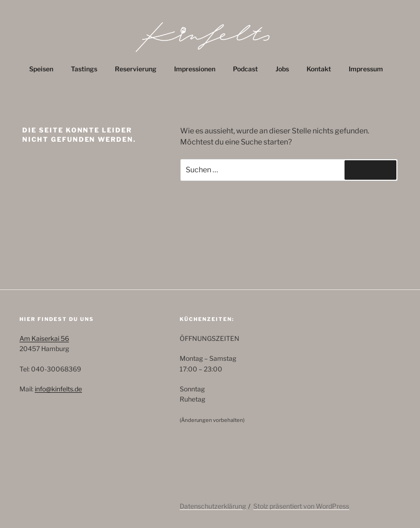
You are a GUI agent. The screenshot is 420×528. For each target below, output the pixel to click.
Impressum (366, 69)
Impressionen (195, 69)
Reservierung (136, 69)
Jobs (282, 69)
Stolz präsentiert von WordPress (301, 506)
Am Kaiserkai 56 (44, 338)
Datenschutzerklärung (213, 506)
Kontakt (319, 69)
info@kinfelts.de (58, 389)
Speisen (41, 69)
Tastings (84, 69)
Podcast (245, 69)
